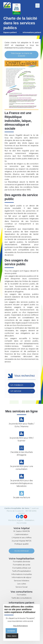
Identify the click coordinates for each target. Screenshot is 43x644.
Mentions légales (16, 520)
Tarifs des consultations (21, 598)
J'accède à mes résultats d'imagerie (22, 454)
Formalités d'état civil (22, 568)
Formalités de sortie (21, 565)
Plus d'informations (20, 626)
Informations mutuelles (22, 574)
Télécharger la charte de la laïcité (21, 55)
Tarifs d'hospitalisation (22, 571)
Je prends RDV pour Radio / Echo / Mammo (21, 425)
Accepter (11, 631)
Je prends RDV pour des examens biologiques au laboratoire (21, 483)
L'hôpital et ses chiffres (22, 538)
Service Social (21, 587)
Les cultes (22, 584)
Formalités (21, 595)
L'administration (21, 534)
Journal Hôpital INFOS (21, 541)
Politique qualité (21, 544)
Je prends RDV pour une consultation (22, 468)
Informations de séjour (21, 577)
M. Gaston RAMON (22, 531)
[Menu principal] (37, 6)
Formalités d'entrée (22, 562)
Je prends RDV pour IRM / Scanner (22, 439)
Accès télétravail (22, 551)
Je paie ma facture (22, 497)
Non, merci (12, 636)
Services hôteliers (22, 581)
